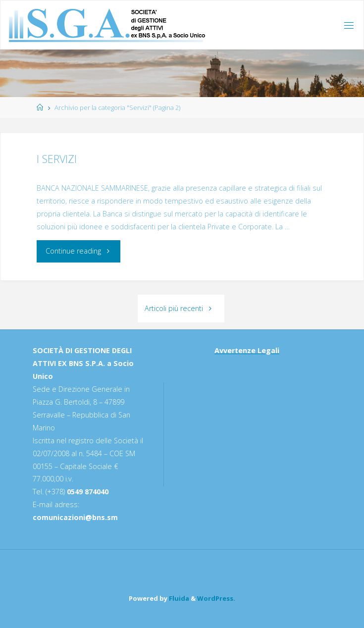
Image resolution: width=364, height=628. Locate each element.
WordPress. (216, 598)
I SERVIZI (57, 159)
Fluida (178, 598)
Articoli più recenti (181, 308)
